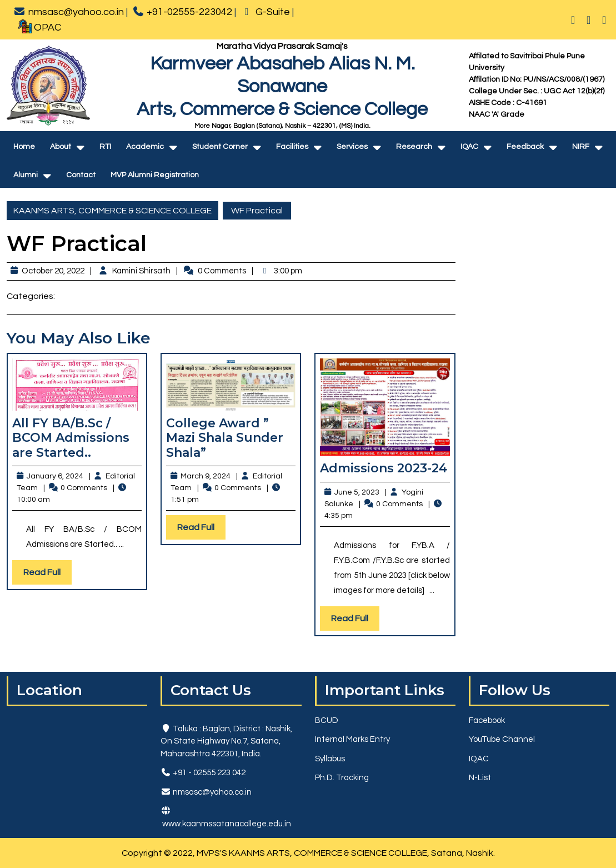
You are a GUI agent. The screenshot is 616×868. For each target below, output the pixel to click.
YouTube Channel (502, 739)
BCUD (327, 720)
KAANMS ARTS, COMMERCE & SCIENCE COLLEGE (112, 211)
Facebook (487, 720)
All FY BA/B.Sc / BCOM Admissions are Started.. (71, 438)
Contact (81, 175)
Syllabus (330, 759)
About (61, 147)
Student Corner (220, 147)
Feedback (525, 147)
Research (414, 147)
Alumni (26, 175)
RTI (105, 147)
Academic (145, 147)
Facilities (292, 147)
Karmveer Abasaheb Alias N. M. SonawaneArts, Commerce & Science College (282, 86)
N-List (480, 778)
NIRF (581, 147)
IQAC (469, 147)
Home (24, 147)
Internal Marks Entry (352, 739)
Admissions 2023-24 (384, 468)
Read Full (47, 575)
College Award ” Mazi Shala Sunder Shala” (225, 438)
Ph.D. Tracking (342, 778)
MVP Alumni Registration (155, 175)
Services (352, 147)
